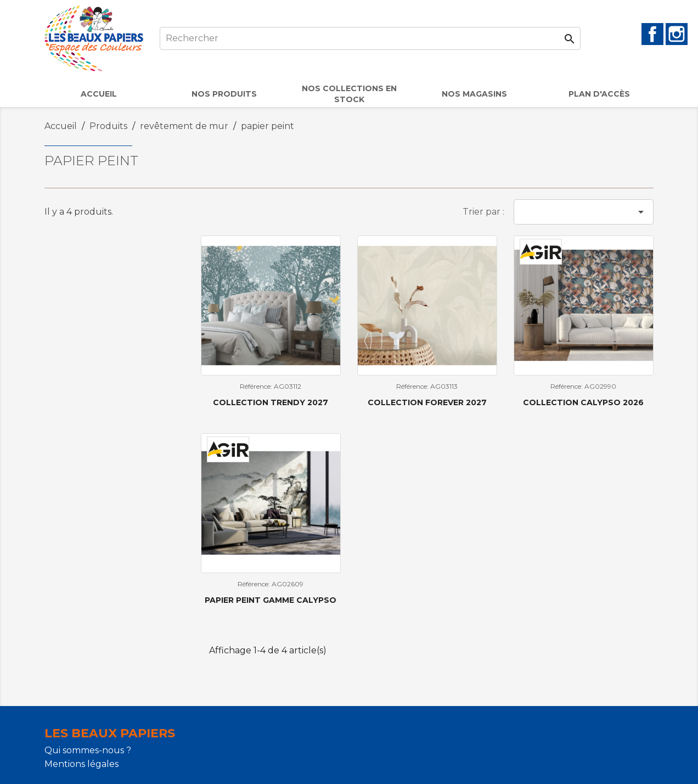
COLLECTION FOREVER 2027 (427, 402)
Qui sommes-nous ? (88, 750)
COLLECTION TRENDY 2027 (271, 402)
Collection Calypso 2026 (583, 402)
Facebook (652, 34)
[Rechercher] (370, 38)
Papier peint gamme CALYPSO (271, 600)
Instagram (677, 34)
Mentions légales (81, 764)
